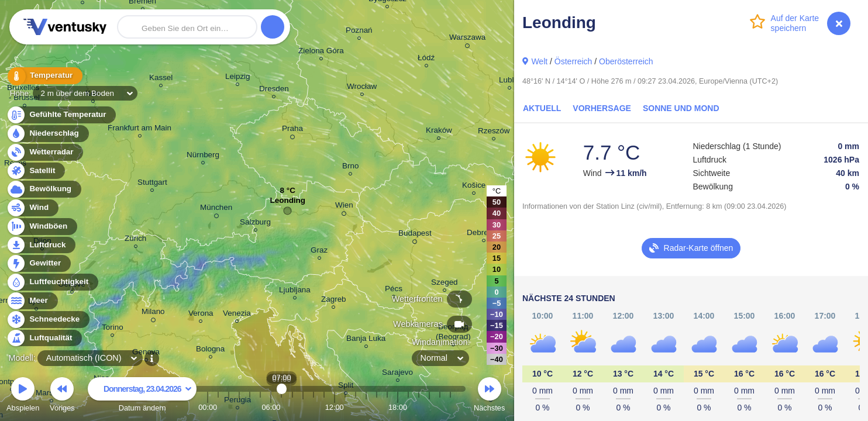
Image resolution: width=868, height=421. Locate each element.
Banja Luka (366, 340)
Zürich (135, 240)
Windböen (42, 227)
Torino (113, 329)
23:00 (450, 407)
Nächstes (489, 396)
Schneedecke (48, 320)
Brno (350, 168)
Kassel (161, 79)
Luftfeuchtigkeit (52, 282)
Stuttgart (152, 184)
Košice (474, 187)
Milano (153, 313)
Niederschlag (47, 134)
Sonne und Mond (681, 108)
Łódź (426, 59)
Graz (319, 252)
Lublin (509, 82)
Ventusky (63, 27)
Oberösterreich (626, 61)
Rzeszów (494, 132)
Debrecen (484, 234)
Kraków (439, 132)
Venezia (237, 315)
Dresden (274, 90)
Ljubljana (295, 291)
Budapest (415, 235)
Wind (32, 208)
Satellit (36, 171)
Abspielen (23, 396)
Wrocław (362, 88)
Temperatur (44, 76)
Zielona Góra (321, 52)
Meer (32, 301)
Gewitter (38, 263)
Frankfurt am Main (139, 130)
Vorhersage (602, 108)
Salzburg (255, 224)
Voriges (62, 396)
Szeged (445, 284)
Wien (344, 207)
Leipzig (238, 78)
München (216, 209)
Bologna (210, 351)
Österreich (573, 61)
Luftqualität (44, 338)
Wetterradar (45, 152)
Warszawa (467, 39)
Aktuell (542, 108)
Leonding (288, 203)
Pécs (394, 290)
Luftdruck (41, 245)
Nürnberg (203, 156)
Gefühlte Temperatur (61, 115)
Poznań (359, 32)
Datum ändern (142, 396)
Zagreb (334, 301)
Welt (539, 61)
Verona (201, 315)
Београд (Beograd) (453, 333)
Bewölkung (44, 189)
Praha (292, 130)
